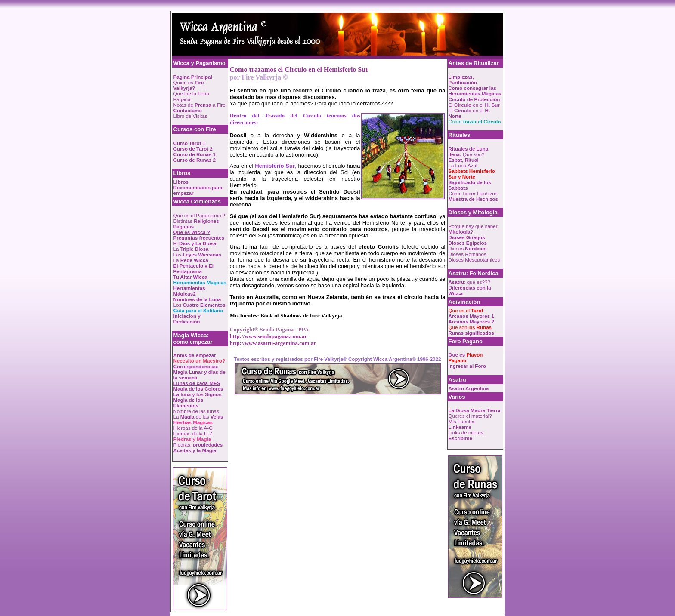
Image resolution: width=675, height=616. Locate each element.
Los (200, 305)
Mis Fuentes (462, 421)
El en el (474, 105)
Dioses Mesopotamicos (474, 260)
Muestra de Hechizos (473, 199)
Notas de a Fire (200, 105)
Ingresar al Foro (468, 366)
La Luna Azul (463, 165)
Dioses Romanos (468, 254)
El (195, 243)
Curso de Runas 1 (195, 154)
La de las (198, 417)
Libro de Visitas (190, 116)
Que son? (469, 151)
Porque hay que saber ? (473, 229)
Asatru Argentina (469, 388)
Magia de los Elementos (189, 403)
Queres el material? (470, 416)
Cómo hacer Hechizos (473, 193)
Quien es (189, 85)
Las (197, 254)
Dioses (468, 248)
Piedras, (198, 445)
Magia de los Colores (198, 389)
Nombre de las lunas (196, 411)
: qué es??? (469, 282)
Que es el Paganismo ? (200, 215)
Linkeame (460, 427)
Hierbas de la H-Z (193, 433)
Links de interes (466, 433)
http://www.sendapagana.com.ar (269, 336)
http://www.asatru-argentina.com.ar (273, 343)
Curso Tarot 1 (190, 143)
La (191, 249)
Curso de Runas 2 (195, 160)
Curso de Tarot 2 (193, 149)
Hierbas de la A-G (193, 428)
